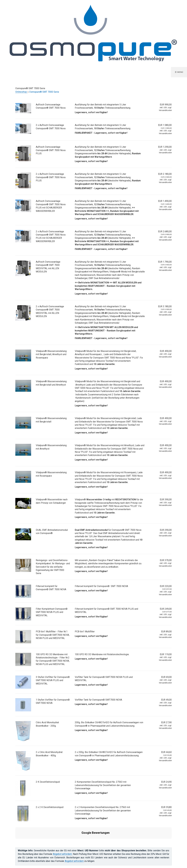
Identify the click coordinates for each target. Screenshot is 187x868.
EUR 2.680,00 (161, 233)
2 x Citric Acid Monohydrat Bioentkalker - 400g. (49, 754)
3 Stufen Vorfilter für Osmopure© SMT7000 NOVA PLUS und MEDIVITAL (53, 680)
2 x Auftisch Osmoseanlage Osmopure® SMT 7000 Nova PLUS (51, 177)
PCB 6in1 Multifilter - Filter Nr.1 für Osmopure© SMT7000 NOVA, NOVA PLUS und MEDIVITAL (53, 635)
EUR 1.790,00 (161, 263)
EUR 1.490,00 (161, 203)
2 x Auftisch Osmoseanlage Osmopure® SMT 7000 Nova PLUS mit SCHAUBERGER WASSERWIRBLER (51, 236)
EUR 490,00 (166, 351)
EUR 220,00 (161, 588)
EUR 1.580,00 (161, 127)
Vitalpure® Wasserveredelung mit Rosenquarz (51, 474)
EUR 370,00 (166, 560)
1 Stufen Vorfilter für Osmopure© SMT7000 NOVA (53, 701)
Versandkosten (165, 110)
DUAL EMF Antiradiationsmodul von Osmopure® (52, 532)
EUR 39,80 (161, 809)
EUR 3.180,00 (161, 308)
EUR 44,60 (161, 754)
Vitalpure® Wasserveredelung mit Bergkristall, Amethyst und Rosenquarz (51, 354)
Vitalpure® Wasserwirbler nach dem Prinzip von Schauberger (52, 501)
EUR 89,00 (166, 632)
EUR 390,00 (166, 500)
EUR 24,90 (166, 782)
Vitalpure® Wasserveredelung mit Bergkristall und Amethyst (51, 383)
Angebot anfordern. (63, 840)
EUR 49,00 (166, 700)
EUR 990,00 (166, 105)
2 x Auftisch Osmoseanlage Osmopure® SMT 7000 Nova (51, 127)
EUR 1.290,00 (165, 147)
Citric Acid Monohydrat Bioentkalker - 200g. (47, 724)
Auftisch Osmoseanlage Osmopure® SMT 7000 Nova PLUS (51, 150)
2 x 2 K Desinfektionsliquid (50, 807)
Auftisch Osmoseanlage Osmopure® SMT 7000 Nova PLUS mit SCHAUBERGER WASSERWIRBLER (51, 206)
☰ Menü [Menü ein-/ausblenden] (179, 72)
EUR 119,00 (166, 654)
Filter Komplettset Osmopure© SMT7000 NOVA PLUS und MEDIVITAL (52, 612)
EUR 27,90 (166, 722)
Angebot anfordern (74, 847)
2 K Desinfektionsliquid (48, 782)
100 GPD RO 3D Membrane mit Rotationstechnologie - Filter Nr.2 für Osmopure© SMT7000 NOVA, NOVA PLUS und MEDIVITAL (53, 659)
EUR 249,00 (161, 610)
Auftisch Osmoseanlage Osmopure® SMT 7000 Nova (51, 106)
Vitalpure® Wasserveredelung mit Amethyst (51, 447)
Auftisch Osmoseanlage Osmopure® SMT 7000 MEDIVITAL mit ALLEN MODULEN (48, 267)
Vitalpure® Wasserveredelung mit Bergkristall (51, 420)
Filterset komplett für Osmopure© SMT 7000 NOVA (51, 588)
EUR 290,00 (166, 530)
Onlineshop (21, 92)
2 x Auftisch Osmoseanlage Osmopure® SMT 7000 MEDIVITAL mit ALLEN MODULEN (50, 311)
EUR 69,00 (166, 677)
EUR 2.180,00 (161, 175)
